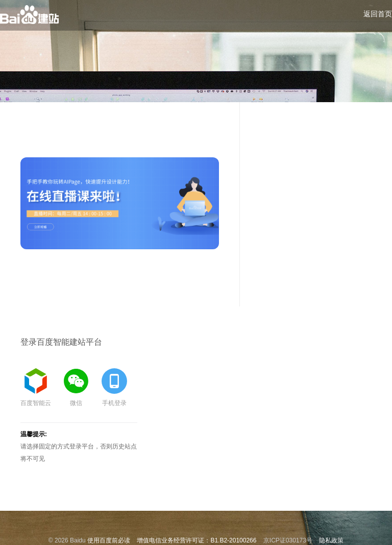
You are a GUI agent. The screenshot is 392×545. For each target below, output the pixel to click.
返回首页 (378, 14)
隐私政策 (331, 540)
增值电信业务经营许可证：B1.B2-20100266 (197, 540)
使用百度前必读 (109, 540)
